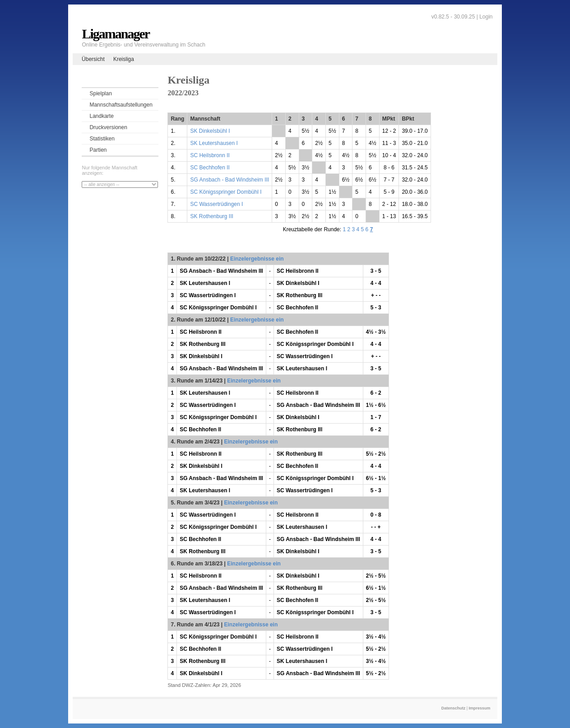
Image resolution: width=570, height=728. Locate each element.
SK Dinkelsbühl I (210, 131)
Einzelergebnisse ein (257, 259)
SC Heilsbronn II (210, 155)
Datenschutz (454, 708)
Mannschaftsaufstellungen (121, 105)
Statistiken (102, 139)
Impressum (480, 708)
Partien (98, 150)
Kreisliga (124, 59)
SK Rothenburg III (211, 216)
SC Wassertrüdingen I (216, 204)
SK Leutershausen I (214, 143)
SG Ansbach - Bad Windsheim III (229, 180)
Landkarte (101, 116)
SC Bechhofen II (210, 168)
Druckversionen (108, 127)
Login (486, 17)
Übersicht (93, 59)
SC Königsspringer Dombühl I (226, 192)
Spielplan (100, 93)
